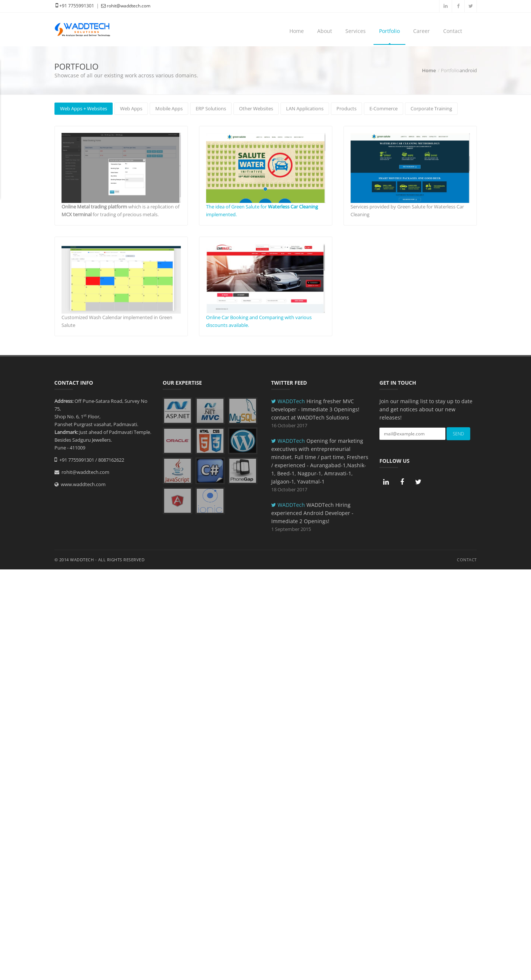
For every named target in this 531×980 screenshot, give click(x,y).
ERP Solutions (211, 108)
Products (346, 108)
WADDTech (289, 401)
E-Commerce (384, 108)
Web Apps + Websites (84, 108)
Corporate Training (431, 108)
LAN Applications (305, 108)
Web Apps (131, 108)
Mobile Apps (169, 108)
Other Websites (256, 108)
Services (356, 31)
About (325, 31)
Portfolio (389, 31)
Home (297, 31)
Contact (453, 31)
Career (422, 31)
